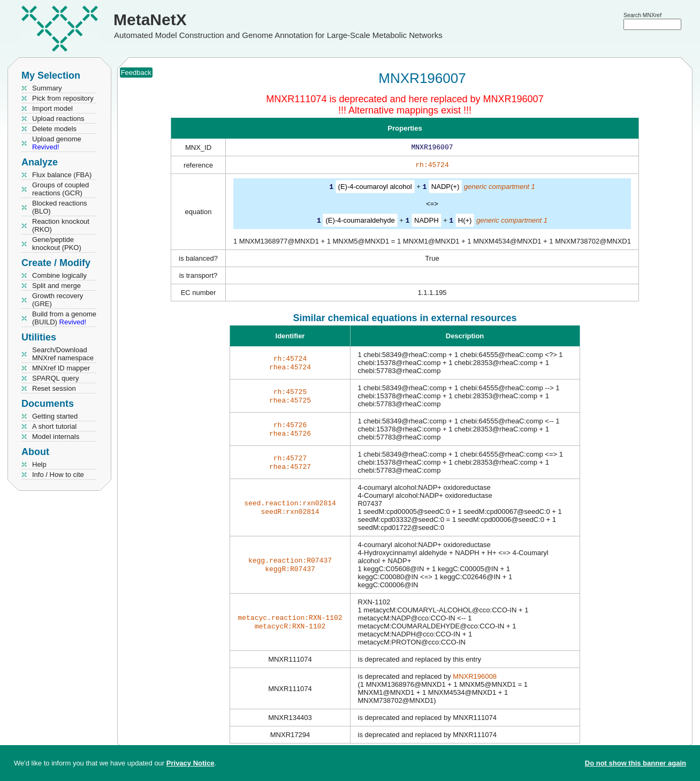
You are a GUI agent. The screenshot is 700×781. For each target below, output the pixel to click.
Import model (52, 108)
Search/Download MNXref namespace (63, 354)
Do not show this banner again (636, 763)
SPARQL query (55, 378)
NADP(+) (445, 189)
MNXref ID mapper (61, 368)
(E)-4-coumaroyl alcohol (375, 189)
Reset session (54, 388)
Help (39, 464)
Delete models (54, 129)
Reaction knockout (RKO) (61, 225)
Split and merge (56, 286)
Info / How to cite (58, 475)
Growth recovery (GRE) (58, 300)
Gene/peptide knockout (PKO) (57, 244)
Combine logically (59, 275)
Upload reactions (58, 119)
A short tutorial (54, 426)
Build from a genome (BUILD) (64, 318)
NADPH (427, 222)
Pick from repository (63, 98)
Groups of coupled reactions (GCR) (60, 189)
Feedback (136, 73)
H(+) (465, 222)
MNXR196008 (475, 677)
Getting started (55, 416)
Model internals (56, 437)
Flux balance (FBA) (62, 175)
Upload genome (57, 143)
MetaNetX (150, 20)
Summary (47, 88)
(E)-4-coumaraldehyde (360, 222)
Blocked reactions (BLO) (60, 207)
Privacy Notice (191, 763)
